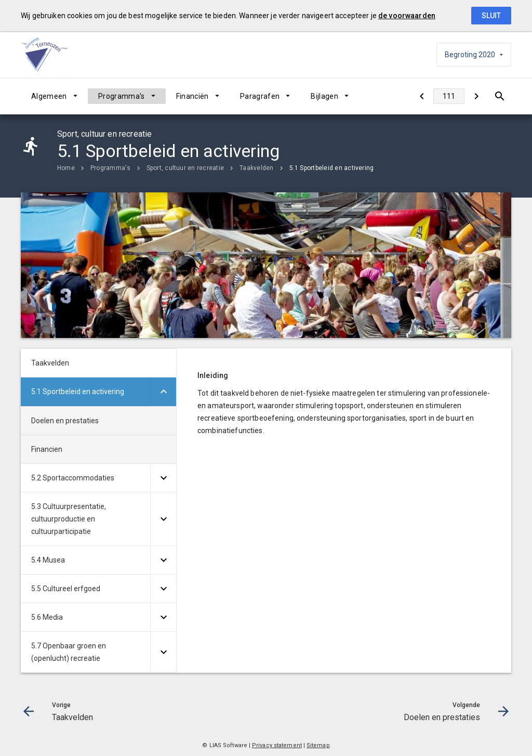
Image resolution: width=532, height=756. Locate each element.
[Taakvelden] (422, 96)
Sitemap (318, 745)
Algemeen (49, 96)
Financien (47, 449)
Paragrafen (260, 96)
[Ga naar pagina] (449, 96)
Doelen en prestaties (65, 421)
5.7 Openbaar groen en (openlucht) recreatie (69, 652)
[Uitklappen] (163, 392)
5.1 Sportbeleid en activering (332, 168)
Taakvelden (256, 168)
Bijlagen (324, 96)
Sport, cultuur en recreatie (185, 168)
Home (66, 168)
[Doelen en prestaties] (476, 96)
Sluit (491, 16)
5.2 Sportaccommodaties (73, 478)
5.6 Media (47, 617)
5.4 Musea (48, 560)
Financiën (192, 96)
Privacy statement (277, 745)
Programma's (122, 96)
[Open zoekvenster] (500, 96)
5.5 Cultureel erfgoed (66, 589)
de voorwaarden (407, 16)
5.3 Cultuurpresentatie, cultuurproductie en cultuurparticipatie (69, 519)
